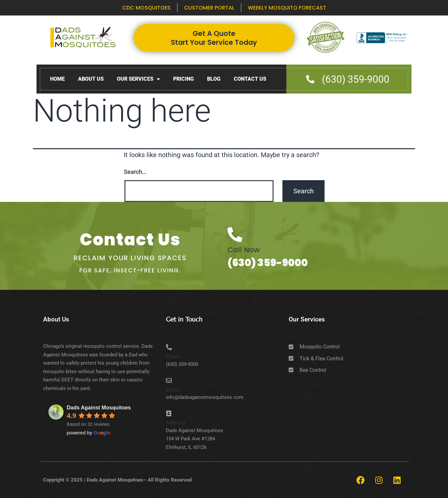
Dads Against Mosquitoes (99, 408)
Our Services (138, 79)
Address (176, 423)
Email (172, 390)
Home (57, 79)
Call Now (244, 250)
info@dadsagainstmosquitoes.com (205, 397)
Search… (135, 172)
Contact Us (250, 79)
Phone (173, 357)
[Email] (169, 380)
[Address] (169, 413)
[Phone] (169, 347)
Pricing (184, 79)
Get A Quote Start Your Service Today (214, 38)
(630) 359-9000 (268, 263)
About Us (91, 79)
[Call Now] (235, 235)
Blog (214, 79)
